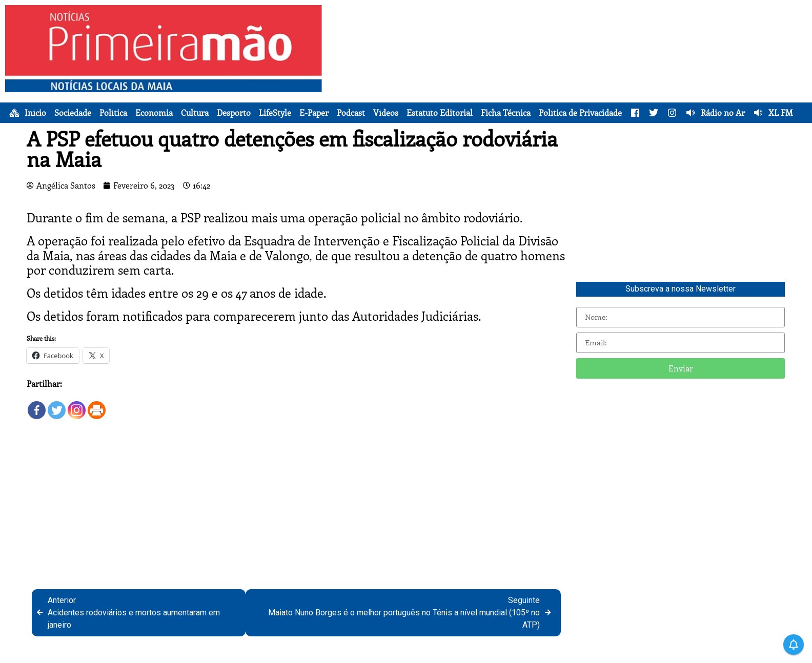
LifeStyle (275, 113)
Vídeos (386, 113)
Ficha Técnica (506, 113)
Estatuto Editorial (440, 113)
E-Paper (314, 113)
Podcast (351, 113)
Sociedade (73, 113)
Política (113, 113)
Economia (154, 113)
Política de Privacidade (580, 113)
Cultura (195, 113)
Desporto (234, 113)
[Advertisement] (567, 77)
